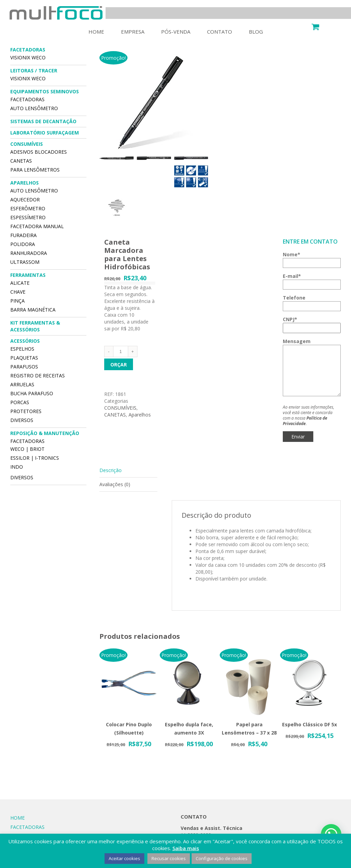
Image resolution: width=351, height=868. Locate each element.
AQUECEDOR (25, 200)
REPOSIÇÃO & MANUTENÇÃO (45, 433)
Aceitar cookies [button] (124, 858)
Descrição (111, 470)
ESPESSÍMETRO (28, 217)
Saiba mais (186, 848)
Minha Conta (294, 26)
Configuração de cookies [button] (222, 858)
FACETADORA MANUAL (37, 226)
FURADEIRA (23, 235)
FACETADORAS (28, 50)
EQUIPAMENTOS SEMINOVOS (45, 91)
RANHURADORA (29, 253)
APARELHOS (25, 183)
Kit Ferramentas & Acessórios (35, 326)
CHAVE (18, 292)
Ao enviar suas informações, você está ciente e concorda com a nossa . (308, 415)
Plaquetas (24, 358)
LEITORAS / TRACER (34, 71)
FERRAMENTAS (28, 275)
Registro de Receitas (38, 376)
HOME (17, 818)
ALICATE (20, 283)
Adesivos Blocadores (39, 152)
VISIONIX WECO (28, 57)
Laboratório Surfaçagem (45, 133)
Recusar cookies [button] (169, 858)
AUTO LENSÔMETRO (34, 108)
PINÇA (17, 301)
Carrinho (332, 26)
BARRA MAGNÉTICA (33, 310)
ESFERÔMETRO (28, 208)
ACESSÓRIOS (25, 341)
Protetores (26, 411)
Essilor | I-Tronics (35, 458)
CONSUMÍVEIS (120, 408)
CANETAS (115, 415)
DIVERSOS (22, 420)
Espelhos (22, 349)
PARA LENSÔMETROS (35, 170)
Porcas (20, 402)
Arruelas (22, 384)
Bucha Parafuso (32, 393)
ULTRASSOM (25, 262)
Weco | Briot (27, 449)
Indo (17, 467)
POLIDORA (23, 244)
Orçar (119, 365)
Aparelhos (140, 415)
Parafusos (24, 367)
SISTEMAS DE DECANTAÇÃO (43, 121)
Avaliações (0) (115, 484)
